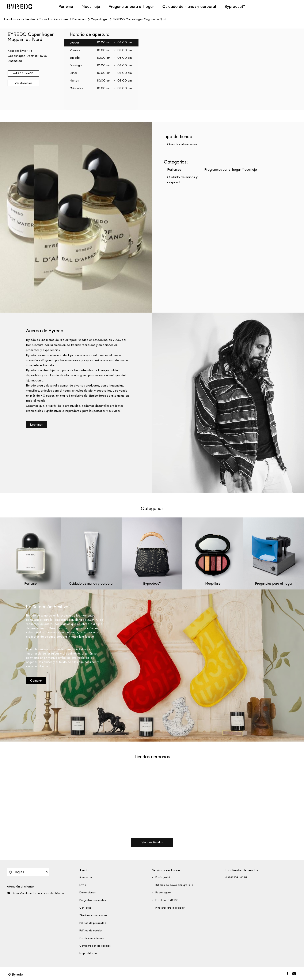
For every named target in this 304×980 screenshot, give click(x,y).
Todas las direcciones (54, 19)
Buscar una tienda (236, 877)
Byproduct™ (235, 6)
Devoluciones (88, 893)
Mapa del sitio (88, 953)
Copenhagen (100, 19)
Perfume (66, 6)
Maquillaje (91, 6)
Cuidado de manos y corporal (189, 6)
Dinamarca (79, 19)
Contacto (85, 908)
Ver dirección (24, 83)
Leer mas (36, 425)
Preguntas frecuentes (93, 900)
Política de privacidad (93, 923)
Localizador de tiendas (20, 19)
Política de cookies (91, 931)
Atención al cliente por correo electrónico (35, 893)
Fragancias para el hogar (131, 6)
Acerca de (86, 877)
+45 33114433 (23, 73)
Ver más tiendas (152, 842)
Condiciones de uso (91, 938)
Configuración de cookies (95, 946)
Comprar (36, 681)
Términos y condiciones (93, 915)
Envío (83, 885)
